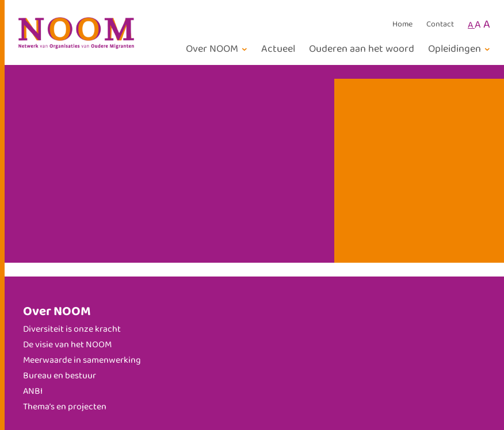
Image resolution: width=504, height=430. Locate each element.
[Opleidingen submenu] (461, 49)
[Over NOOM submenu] (218, 49)
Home (402, 25)
